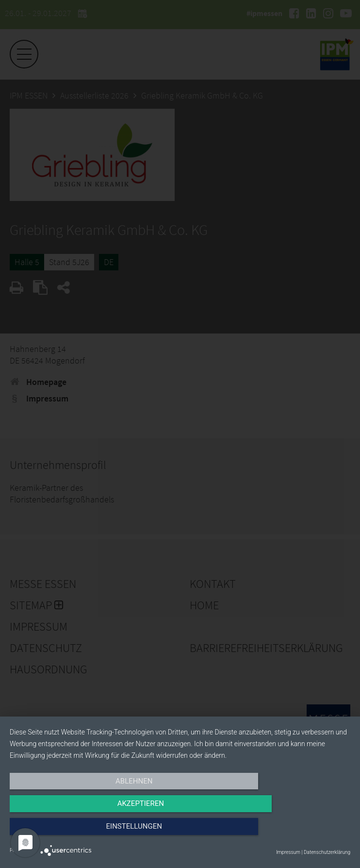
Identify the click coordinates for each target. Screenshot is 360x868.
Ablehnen (61, 833)
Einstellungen (299, 833)
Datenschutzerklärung (327, 852)
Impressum (288, 852)
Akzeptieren (180, 833)
